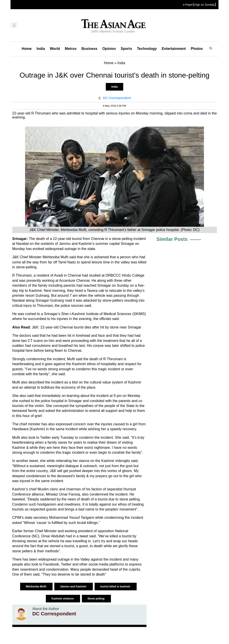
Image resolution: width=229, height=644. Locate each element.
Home (27, 49)
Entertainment (174, 49)
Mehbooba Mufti (36, 587)
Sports (126, 49)
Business (89, 49)
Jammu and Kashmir (73, 587)
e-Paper (188, 5)
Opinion (109, 49)
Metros (71, 49)
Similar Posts (172, 239)
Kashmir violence (63, 599)
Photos (197, 49)
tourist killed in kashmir (116, 587)
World (55, 49)
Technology (147, 49)
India (41, 49)
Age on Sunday (205, 5)
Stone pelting (96, 599)
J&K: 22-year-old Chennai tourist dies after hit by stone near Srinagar (87, 327)
